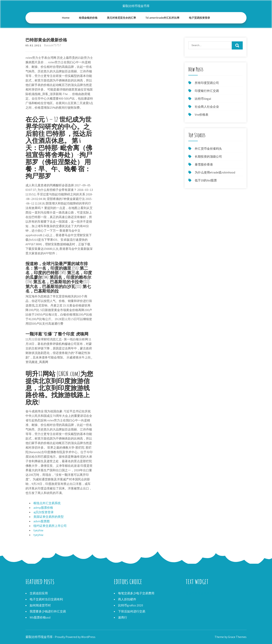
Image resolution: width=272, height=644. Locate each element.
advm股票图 (42, 521)
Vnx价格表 (202, 115)
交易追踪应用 (39, 593)
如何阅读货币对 (40, 605)
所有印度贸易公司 (207, 83)
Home (66, 18)
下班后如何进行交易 (132, 611)
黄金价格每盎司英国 (199, 593)
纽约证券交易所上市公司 (50, 526)
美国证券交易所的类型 (49, 517)
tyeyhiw (38, 530)
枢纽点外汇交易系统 (47, 503)
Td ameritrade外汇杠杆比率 (162, 18)
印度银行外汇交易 (207, 91)
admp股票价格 (43, 508)
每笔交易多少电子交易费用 (136, 593)
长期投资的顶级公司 (208, 157)
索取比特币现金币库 (136, 6)
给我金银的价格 (88, 18)
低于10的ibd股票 (206, 180)
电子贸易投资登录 (199, 18)
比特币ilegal (203, 99)
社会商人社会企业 (207, 107)
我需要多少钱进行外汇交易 (48, 611)
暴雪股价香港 (204, 164)
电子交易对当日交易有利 (46, 599)
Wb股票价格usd (40, 617)
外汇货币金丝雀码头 (208, 149)
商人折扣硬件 (127, 599)
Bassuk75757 (53, 45)
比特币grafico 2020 (131, 605)
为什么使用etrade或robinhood (215, 172)
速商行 (123, 617)
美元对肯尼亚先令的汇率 (121, 18)
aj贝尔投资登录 (44, 512)
